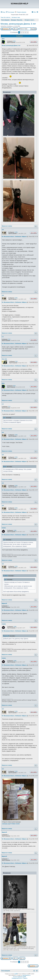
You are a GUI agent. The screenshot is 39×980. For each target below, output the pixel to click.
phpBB (16, 974)
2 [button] (21, 32)
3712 (9, 339)
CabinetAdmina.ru (26, 975)
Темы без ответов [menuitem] (5, 17)
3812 (16, 362)
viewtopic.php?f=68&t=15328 (11, 824)
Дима (3, 39)
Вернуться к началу (7, 226)
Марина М (4, 603)
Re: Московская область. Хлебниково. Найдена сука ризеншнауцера (19, 237)
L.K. (3, 337)
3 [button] (23, 32)
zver (3, 230)
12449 (15, 530)
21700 (16, 232)
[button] (28, 32)
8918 (14, 41)
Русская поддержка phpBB (19, 977)
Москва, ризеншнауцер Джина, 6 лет (18, 24)
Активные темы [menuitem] (16, 17)
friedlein (4, 528)
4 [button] (26, 32)
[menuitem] (3, 12)
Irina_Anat (4, 359)
